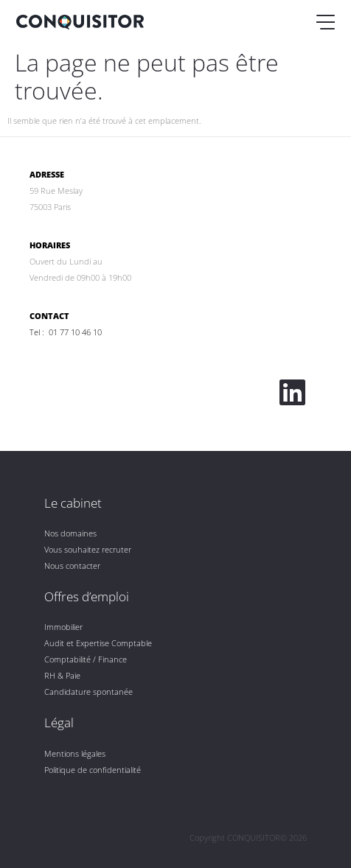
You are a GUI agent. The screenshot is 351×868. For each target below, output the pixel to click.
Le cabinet (73, 503)
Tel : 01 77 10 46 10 (66, 332)
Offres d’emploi (87, 596)
